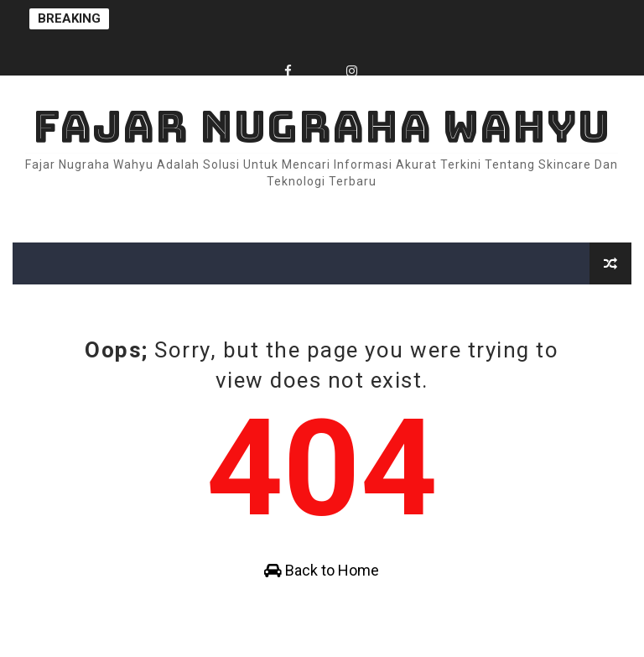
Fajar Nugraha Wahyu (322, 126)
